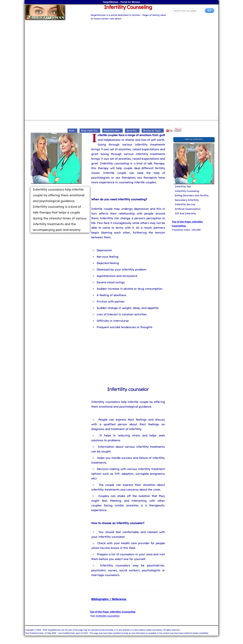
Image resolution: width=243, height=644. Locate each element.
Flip (170, 131)
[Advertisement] (122, 44)
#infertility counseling (108, 616)
